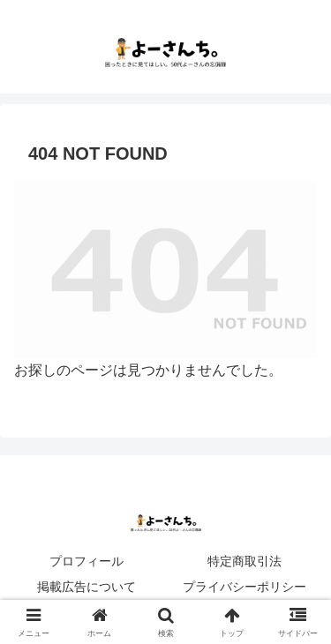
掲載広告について (87, 587)
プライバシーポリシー (244, 587)
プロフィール (87, 561)
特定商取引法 (244, 561)
